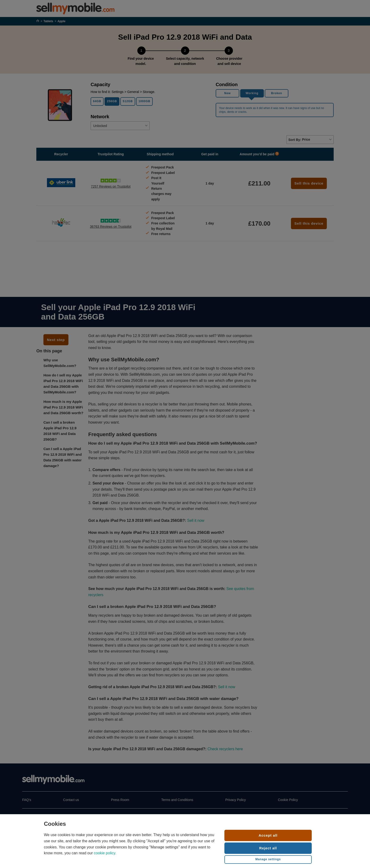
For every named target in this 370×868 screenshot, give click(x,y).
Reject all (268, 848)
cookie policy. (105, 853)
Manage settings (268, 859)
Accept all (268, 835)
